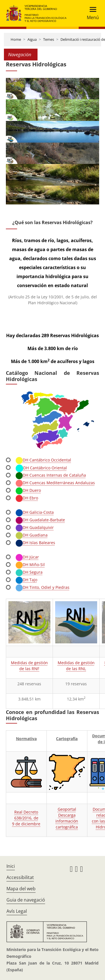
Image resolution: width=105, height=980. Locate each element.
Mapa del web (21, 889)
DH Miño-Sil (30, 565)
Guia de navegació (26, 900)
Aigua (32, 39)
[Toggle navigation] (91, 13)
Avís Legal (17, 911)
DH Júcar (27, 557)
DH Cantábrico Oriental (41, 468)
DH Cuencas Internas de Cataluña (51, 475)
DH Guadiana (32, 535)
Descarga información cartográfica (67, 821)
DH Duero (28, 490)
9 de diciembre (26, 824)
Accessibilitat (20, 877)
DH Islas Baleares (35, 543)
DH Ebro (27, 498)
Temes (49, 39)
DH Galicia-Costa (35, 512)
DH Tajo (26, 580)
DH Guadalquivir (35, 527)
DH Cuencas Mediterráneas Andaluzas (55, 483)
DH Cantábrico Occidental (43, 460)
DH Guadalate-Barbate (40, 520)
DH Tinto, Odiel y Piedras (43, 587)
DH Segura (29, 572)
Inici (11, 866)
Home (16, 39)
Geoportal (67, 809)
